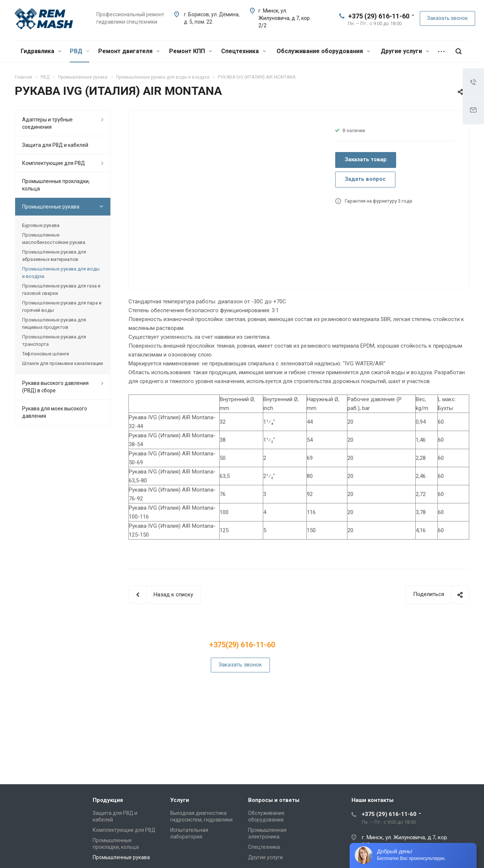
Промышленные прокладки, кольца (56, 185)
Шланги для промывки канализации (63, 363)
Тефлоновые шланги (46, 354)
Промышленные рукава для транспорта (54, 340)
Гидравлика (41, 51)
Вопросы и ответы (274, 800)
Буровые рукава (41, 225)
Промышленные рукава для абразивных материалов (54, 256)
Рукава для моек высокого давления (55, 412)
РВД (80, 51)
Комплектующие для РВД (54, 163)
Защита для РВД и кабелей (55, 145)
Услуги (180, 800)
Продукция (108, 800)
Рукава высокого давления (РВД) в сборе (55, 387)
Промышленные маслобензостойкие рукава (54, 239)
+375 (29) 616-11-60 (379, 16)
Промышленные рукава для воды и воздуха (61, 273)
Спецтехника (243, 51)
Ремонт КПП (190, 51)
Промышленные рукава (51, 207)
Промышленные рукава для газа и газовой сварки (61, 290)
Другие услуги (405, 51)
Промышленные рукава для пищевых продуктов (54, 323)
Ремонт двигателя (129, 51)
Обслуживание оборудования (323, 51)
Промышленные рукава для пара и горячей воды (62, 306)
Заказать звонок (447, 18)
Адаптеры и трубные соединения (47, 123)
